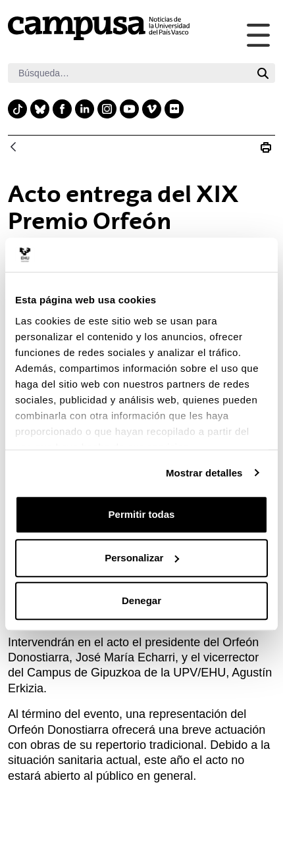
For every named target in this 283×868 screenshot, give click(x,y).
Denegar (141, 600)
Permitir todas (142, 514)
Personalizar (142, 558)
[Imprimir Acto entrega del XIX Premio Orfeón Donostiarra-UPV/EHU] (266, 147)
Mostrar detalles (204, 473)
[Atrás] (13, 148)
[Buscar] (129, 73)
